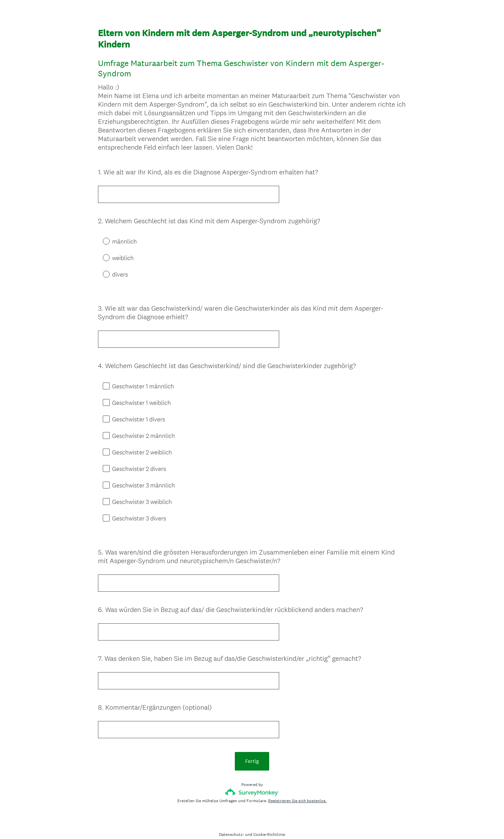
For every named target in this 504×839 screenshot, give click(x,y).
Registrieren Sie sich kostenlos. (297, 788)
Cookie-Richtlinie (269, 822)
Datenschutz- (232, 822)
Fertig (252, 749)
